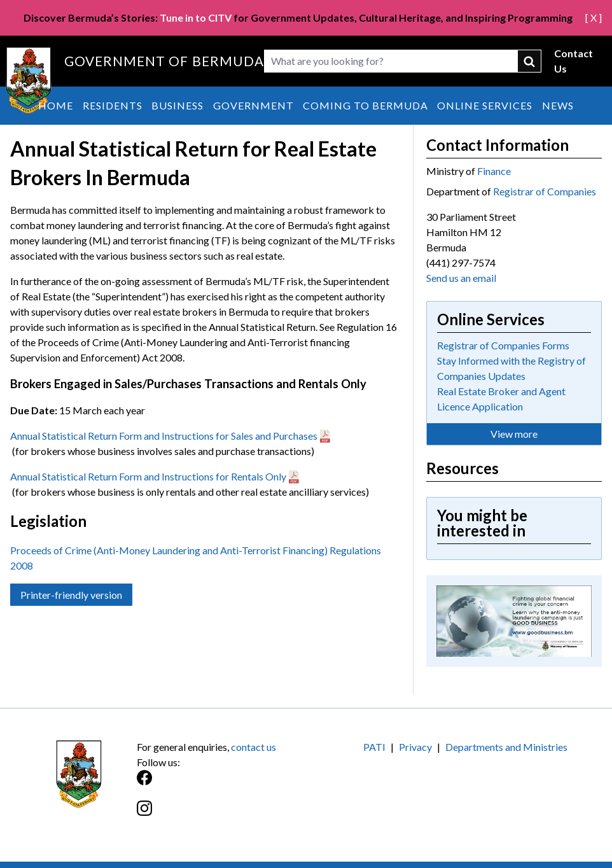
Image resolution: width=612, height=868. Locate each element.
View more (514, 434)
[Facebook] (221, 784)
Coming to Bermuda (365, 105)
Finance (494, 171)
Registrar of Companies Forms (503, 345)
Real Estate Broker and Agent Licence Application (501, 399)
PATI (374, 747)
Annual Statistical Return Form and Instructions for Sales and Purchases (164, 436)
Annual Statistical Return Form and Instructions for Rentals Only (148, 476)
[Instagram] (221, 815)
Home (56, 105)
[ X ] (594, 17)
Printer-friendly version (71, 595)
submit (530, 61)
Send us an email (461, 278)
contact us (254, 747)
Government (254, 105)
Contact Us (574, 61)
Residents (113, 105)
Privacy (415, 747)
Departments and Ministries (506, 747)
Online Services (485, 105)
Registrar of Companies (545, 191)
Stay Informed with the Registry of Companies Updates (511, 368)
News (558, 105)
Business (177, 105)
